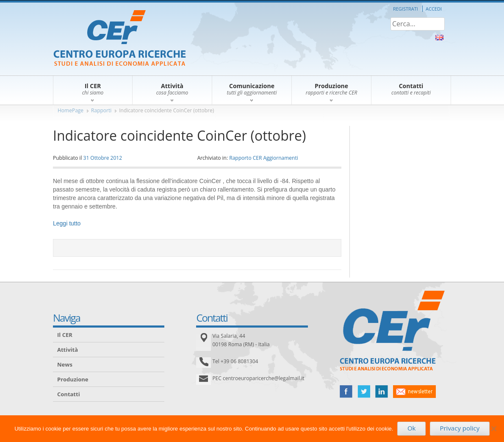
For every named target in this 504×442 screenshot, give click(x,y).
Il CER (65, 335)
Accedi (434, 9)
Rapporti (101, 110)
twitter (364, 392)
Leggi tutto (67, 223)
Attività (68, 350)
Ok (412, 428)
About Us (439, 38)
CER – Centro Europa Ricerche (120, 39)
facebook (346, 392)
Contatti (69, 394)
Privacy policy (460, 428)
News (65, 364)
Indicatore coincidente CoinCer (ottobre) (166, 110)
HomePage (71, 110)
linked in (382, 392)
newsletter (414, 392)
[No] (493, 428)
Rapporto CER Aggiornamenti (264, 158)
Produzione (73, 379)
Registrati (406, 9)
